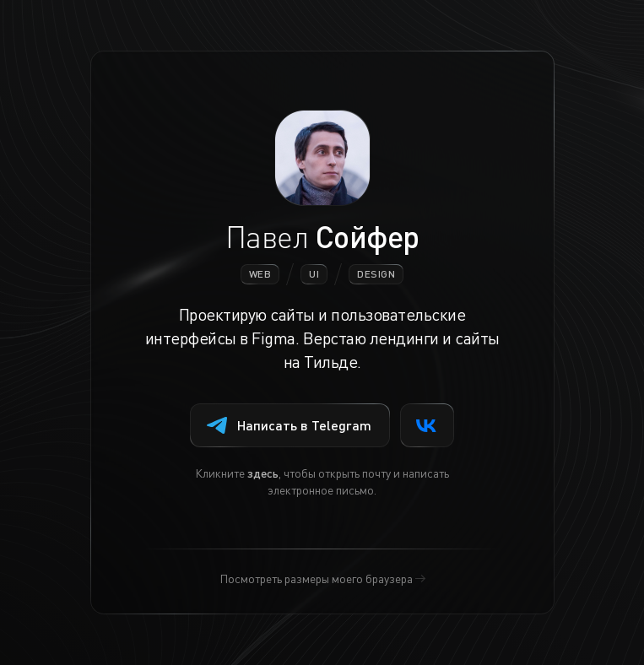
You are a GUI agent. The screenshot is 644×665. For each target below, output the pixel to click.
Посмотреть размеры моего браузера (316, 578)
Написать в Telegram (289, 425)
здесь (263, 473)
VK (426, 426)
